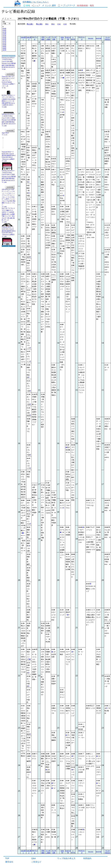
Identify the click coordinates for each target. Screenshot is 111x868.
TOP (7, 858)
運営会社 (9, 862)
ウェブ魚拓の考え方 (66, 858)
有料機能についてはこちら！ (36, 2)
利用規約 (87, 858)
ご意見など (36, 862)
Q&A (33, 858)
